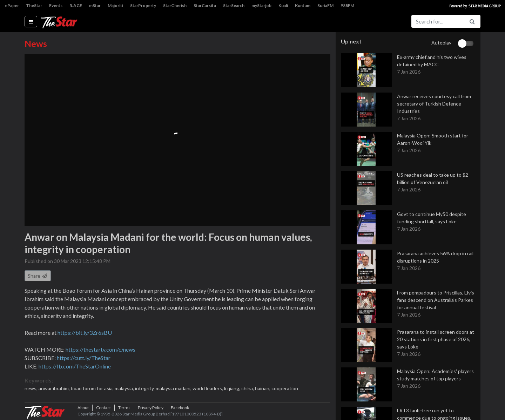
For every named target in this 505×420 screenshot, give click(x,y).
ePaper (12, 5)
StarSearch (234, 5)
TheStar (34, 5)
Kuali (283, 5)
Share (38, 276)
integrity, (145, 388)
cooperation (285, 388)
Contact (103, 408)
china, (248, 388)
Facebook (180, 408)
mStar (95, 5)
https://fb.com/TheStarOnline (75, 366)
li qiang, (233, 388)
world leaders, (208, 388)
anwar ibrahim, (55, 388)
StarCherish (175, 5)
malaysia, (125, 388)
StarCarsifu (205, 5)
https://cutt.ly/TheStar (84, 358)
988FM (347, 5)
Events (56, 5)
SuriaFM (325, 5)
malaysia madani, (174, 388)
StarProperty (143, 5)
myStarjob (261, 5)
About (83, 408)
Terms (124, 408)
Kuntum (303, 5)
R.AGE (76, 5)
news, (32, 388)
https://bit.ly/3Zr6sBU (85, 333)
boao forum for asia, (93, 388)
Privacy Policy (151, 408)
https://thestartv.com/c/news (100, 349)
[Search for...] (438, 21)
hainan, (263, 388)
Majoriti (115, 5)
